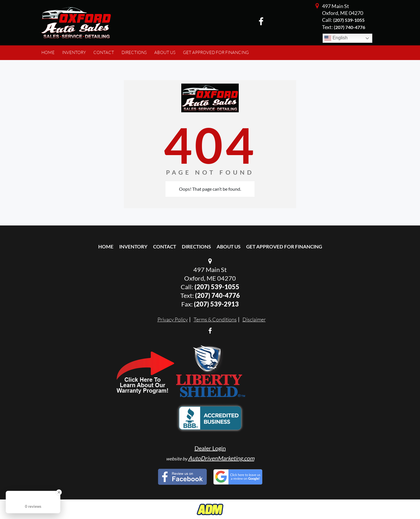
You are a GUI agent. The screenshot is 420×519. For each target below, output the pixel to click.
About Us (229, 247)
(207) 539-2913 (216, 304)
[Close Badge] (59, 492)
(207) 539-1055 (349, 20)
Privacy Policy (173, 319)
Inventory (133, 247)
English (336, 38)
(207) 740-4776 (217, 295)
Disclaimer (254, 319)
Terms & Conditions (215, 319)
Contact (165, 247)
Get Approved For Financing (284, 247)
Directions (196, 247)
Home (106, 247)
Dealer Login (210, 448)
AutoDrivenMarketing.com (221, 458)
